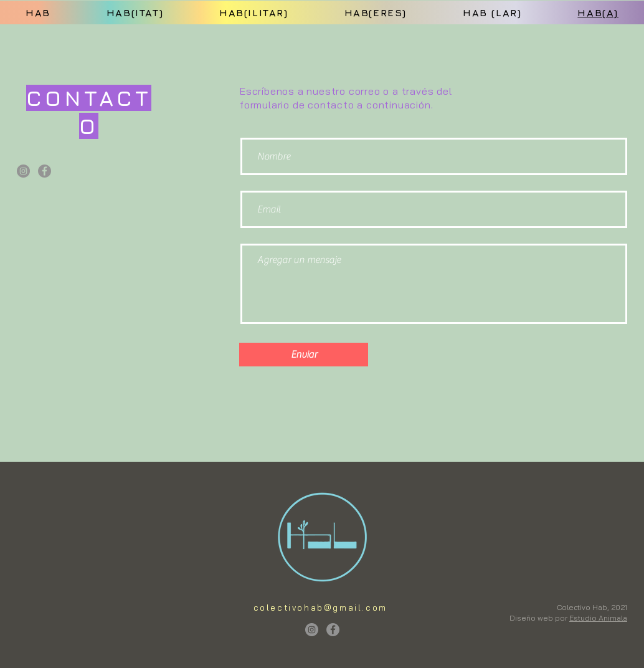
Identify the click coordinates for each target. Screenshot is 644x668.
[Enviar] (304, 355)
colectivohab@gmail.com (320, 608)
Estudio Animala (598, 618)
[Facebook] (45, 171)
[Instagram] (23, 171)
